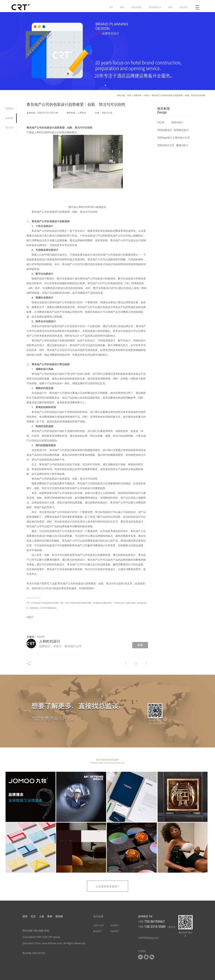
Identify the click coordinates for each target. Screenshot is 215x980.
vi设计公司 (43, 588)
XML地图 (38, 931)
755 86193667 (154, 922)
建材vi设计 (182, 145)
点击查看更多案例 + (108, 886)
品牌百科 (137, 95)
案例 (122, 7)
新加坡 (59, 916)
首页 (111, 7)
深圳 (25, 916)
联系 (170, 7)
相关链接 (98, 916)
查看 (140, 645)
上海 (41, 916)
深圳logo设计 (165, 138)
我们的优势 (137, 7)
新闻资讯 (10, 109)
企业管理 (183, 7)
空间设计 (115, 925)
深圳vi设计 (177, 122)
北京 (33, 916)
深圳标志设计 (181, 130)
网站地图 (27, 931)
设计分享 (10, 128)
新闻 (47, 931)
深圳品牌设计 (165, 130)
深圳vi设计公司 (166, 145)
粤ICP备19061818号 (34, 953)
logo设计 (114, 931)
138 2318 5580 (155, 927)
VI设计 (147, 95)
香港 (50, 916)
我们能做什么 (155, 7)
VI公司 (41, 637)
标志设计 (98, 931)
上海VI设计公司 (181, 138)
